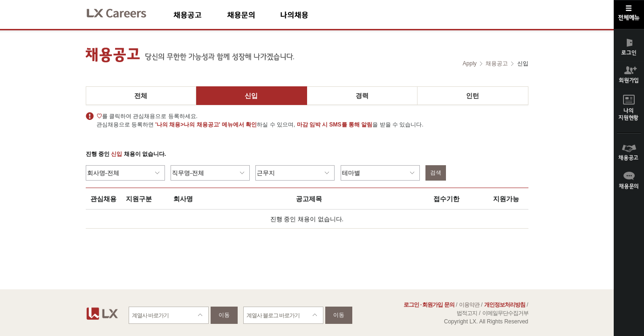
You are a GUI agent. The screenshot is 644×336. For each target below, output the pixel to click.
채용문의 (253, 15)
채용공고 (200, 15)
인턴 (473, 96)
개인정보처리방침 (505, 305)
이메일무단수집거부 (505, 313)
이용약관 (469, 305)
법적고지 (467, 313)
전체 (141, 96)
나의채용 (308, 15)
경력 (362, 96)
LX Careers (124, 12)
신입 (251, 96)
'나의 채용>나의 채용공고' (188, 125)
